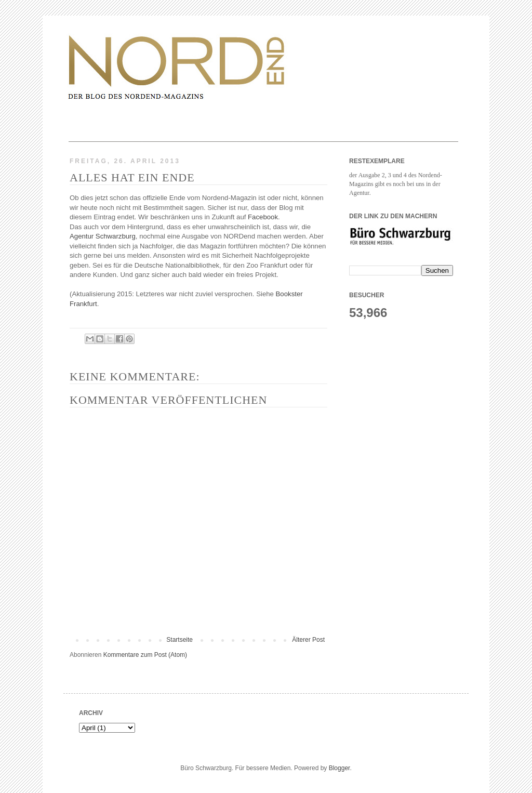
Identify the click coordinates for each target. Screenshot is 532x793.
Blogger (340, 768)
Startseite (179, 640)
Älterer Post (308, 640)
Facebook (263, 217)
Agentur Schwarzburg (103, 236)
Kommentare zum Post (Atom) (145, 655)
